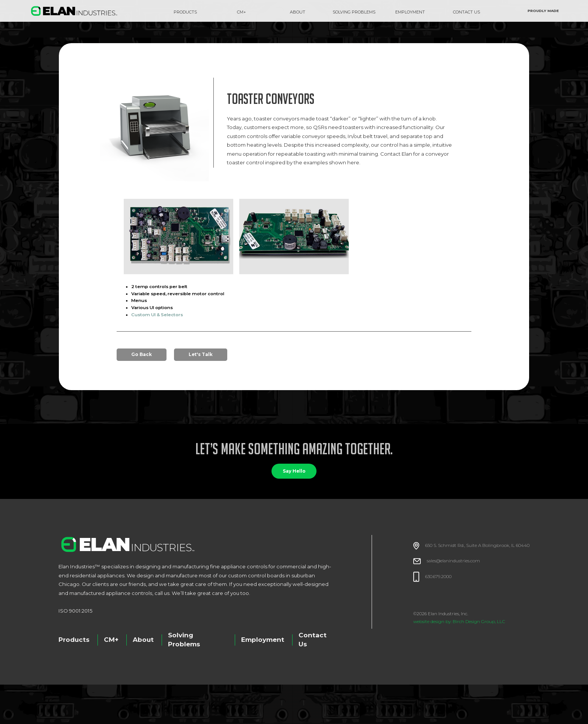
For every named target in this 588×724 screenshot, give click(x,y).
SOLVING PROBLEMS (354, 12)
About (143, 640)
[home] (74, 11)
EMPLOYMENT (410, 12)
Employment (263, 640)
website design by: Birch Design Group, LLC (459, 622)
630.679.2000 (438, 577)
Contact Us (313, 640)
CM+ (241, 12)
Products (185, 12)
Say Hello (294, 471)
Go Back (142, 354)
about (298, 12)
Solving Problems (184, 640)
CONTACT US (466, 12)
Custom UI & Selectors (157, 315)
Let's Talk (201, 354)
